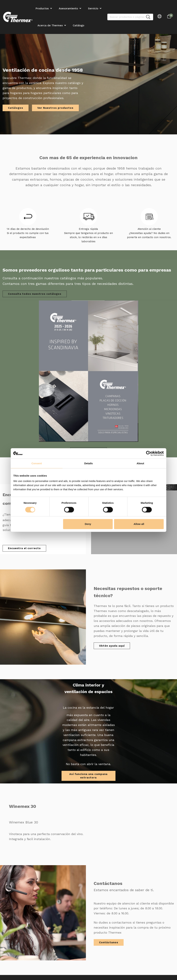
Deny (88, 524)
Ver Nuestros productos (55, 108)
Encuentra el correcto (24, 548)
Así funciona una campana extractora (88, 776)
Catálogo (78, 25)
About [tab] (140, 463)
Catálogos (16, 108)
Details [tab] (88, 463)
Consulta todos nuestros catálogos (35, 294)
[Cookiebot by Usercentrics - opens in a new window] (149, 453)
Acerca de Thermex (50, 25)
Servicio (93, 8)
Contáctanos (109, 942)
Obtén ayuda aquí (112, 646)
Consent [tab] (37, 463)
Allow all (139, 524)
